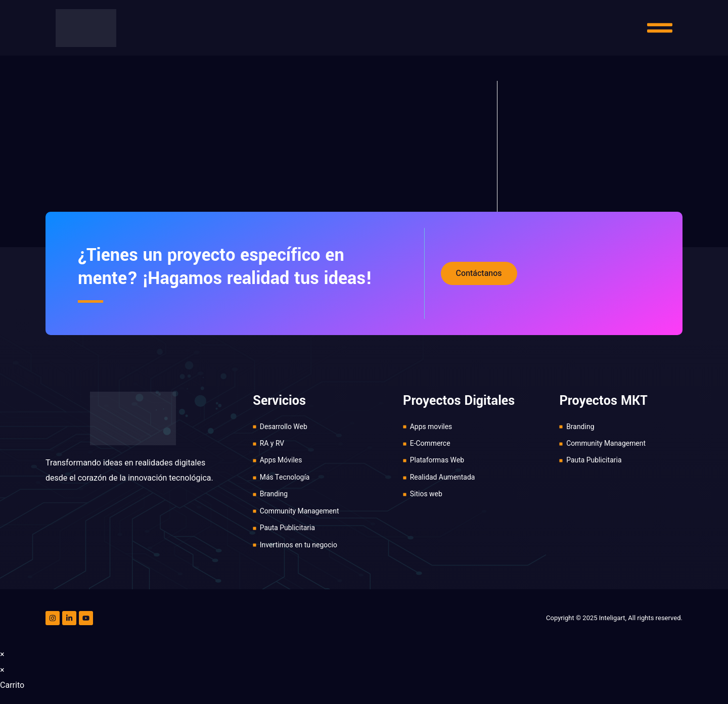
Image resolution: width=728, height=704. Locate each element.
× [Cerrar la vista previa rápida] (2, 655)
